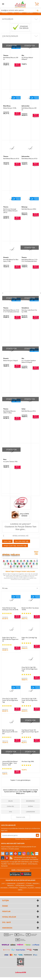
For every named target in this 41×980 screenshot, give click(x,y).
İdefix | (20, 890)
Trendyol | (11, 886)
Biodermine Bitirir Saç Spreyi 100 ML (30, 609)
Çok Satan (30, 13)
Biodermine (30, 801)
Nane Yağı (7, 541)
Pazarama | (30, 886)
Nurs (5, 459)
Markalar (5, 13)
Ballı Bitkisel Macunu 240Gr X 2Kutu (9, 412)
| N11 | (4, 883)
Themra (6, 55)
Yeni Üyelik (27, 792)
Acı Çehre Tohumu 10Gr (10, 462)
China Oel (10, 806)
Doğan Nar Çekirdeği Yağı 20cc (29, 639)
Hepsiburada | (21, 886)
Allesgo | (32, 888)
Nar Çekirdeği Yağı (22, 541)
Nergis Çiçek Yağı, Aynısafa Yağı (15, 545)
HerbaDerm (25, 308)
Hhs (23, 55)
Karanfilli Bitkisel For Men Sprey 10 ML (11, 260)
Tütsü (20, 13)
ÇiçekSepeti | (21, 883)
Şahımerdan (26, 106)
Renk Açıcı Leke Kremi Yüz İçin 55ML (29, 311)
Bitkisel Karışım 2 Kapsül (10, 361)
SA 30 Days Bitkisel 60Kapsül (27, 58)
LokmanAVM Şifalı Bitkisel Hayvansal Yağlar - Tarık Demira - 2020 (10, 763)
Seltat (23, 409)
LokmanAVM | (12, 883)
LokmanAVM (30, 812)
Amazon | (36, 883)
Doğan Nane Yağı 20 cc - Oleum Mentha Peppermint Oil (10, 639)
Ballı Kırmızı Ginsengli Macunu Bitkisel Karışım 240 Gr (10, 211)
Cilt (13, 13)
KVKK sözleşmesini (9, 839)
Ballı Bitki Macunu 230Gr (29, 209)
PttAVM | (29, 883)
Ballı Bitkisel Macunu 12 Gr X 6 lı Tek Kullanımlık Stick (30, 260)
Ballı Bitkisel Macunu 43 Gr (11, 159)
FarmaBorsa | (14, 888)
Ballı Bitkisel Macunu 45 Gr (30, 159)
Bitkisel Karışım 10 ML (10, 108)
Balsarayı (25, 207)
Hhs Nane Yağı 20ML (28, 761)
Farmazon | (24, 888)
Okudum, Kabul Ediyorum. (16, 839)
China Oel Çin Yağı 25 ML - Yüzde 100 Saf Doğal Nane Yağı (10, 700)
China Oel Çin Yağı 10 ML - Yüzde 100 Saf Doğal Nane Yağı (29, 700)
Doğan (30, 806)
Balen (11, 801)
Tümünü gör (20, 817)
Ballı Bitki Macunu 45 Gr (29, 411)
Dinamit (6, 257)
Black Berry (7, 106)
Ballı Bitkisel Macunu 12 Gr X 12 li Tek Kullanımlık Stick (11, 311)
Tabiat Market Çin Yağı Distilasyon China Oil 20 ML (10, 609)
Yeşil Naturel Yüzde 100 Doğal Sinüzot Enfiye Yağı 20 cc (30, 732)
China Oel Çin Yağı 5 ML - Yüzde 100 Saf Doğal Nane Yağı (29, 669)
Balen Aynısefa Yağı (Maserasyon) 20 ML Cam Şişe (10, 732)
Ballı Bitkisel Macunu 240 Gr (11, 58)
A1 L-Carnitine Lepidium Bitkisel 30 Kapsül (29, 361)
